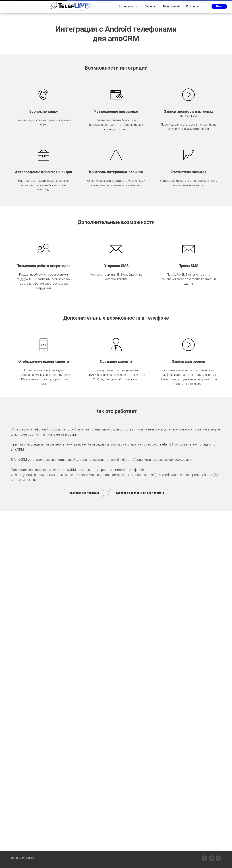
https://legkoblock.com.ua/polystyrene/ (16, 1)
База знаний (171, 6)
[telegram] (218, 858)
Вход (219, 6)
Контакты (193, 6)
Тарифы (150, 6)
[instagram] (212, 858)
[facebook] (205, 858)
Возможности (128, 6)
